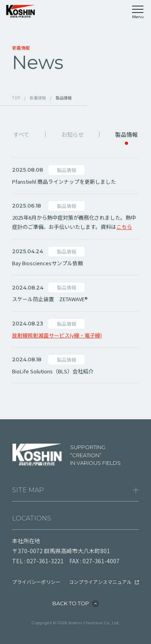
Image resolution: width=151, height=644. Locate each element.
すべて (21, 134)
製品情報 (126, 134)
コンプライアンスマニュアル (100, 582)
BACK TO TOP (71, 603)
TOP (16, 98)
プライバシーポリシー (36, 582)
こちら (124, 228)
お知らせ (72, 134)
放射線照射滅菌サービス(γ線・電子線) (57, 336)
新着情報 (38, 98)
